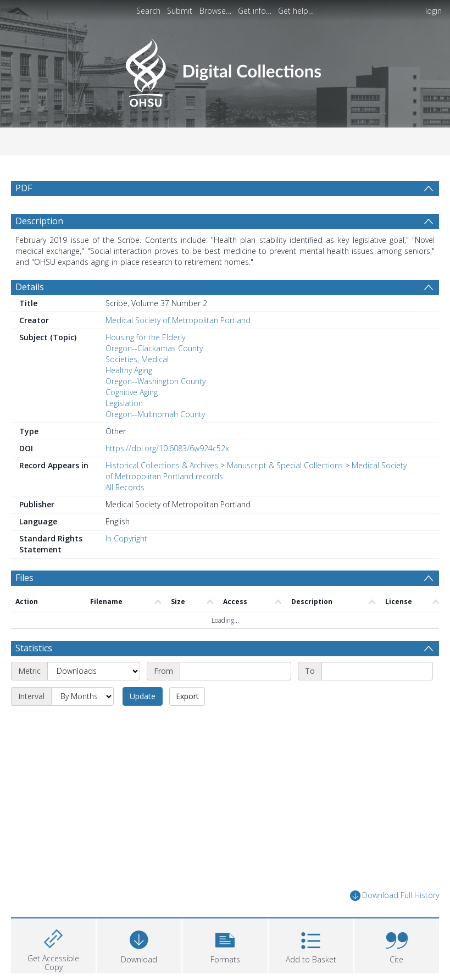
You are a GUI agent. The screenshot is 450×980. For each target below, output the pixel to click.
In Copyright (126, 538)
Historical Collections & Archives (162, 465)
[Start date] (235, 671)
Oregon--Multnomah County (155, 414)
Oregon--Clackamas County (154, 348)
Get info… (255, 11)
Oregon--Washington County (155, 381)
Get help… (296, 11)
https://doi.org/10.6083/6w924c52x (167, 448)
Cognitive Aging (132, 392)
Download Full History (395, 896)
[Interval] (82, 696)
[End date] (377, 671)
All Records (125, 487)
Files (24, 578)
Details (30, 287)
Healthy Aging (129, 370)
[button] (225, 945)
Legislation (124, 403)
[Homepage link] (225, 70)
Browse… (215, 11)
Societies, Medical (137, 359)
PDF (24, 188)
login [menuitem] (434, 11)
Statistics (34, 648)
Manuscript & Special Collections (285, 465)
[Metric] (94, 671)
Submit (180, 11)
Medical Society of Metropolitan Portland (178, 320)
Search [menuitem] (148, 11)
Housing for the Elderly (145, 337)
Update (143, 696)
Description (39, 221)
